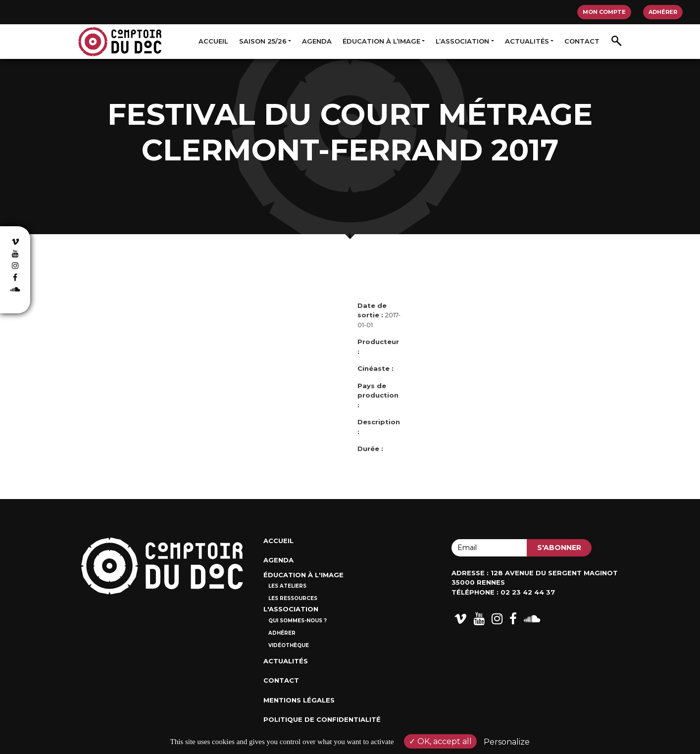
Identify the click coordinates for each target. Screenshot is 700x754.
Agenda (317, 41)
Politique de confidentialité (322, 719)
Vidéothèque (289, 645)
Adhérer (663, 12)
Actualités (527, 41)
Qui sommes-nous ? (298, 621)
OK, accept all (440, 741)
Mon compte (604, 12)
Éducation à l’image (381, 41)
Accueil (213, 41)
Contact (582, 41)
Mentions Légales (299, 700)
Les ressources (293, 598)
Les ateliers (287, 586)
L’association (462, 41)
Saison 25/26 (263, 41)
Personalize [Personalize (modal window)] (507, 742)
